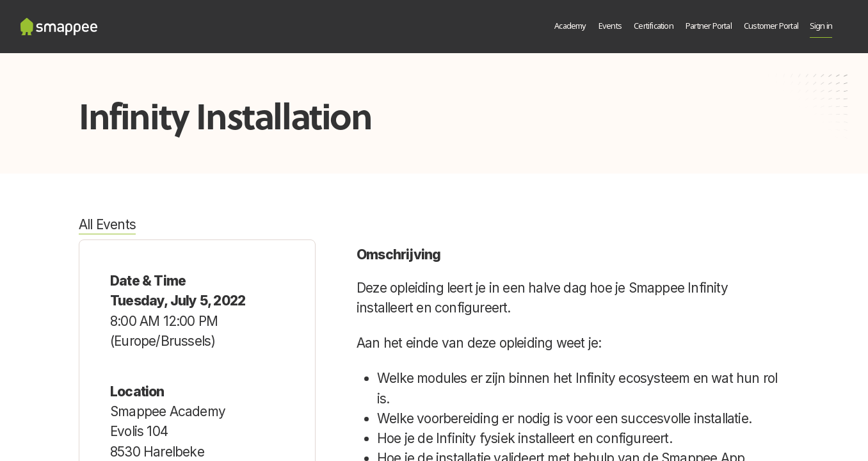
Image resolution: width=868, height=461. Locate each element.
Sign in (821, 27)
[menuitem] (571, 27)
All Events (107, 224)
